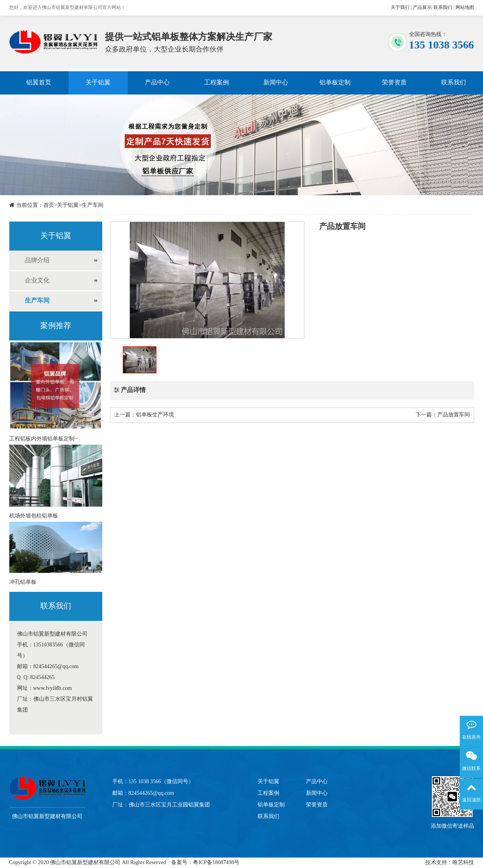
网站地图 (465, 8)
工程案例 (217, 83)
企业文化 (37, 281)
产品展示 (422, 8)
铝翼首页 (39, 83)
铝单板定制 (335, 83)
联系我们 (443, 8)
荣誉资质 (394, 83)
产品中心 (157, 83)
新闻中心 (276, 83)
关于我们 (400, 8)
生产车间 (93, 205)
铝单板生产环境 (155, 415)
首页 (49, 205)
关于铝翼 (98, 83)
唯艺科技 (463, 863)
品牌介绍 (37, 260)
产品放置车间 (454, 415)
